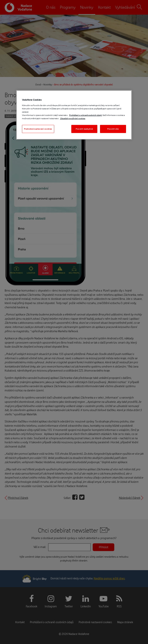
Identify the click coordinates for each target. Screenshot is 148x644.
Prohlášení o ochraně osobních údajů (85, 115)
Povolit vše (113, 129)
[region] (74, 115)
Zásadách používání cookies (73, 118)
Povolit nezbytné (84, 129)
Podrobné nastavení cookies (38, 129)
